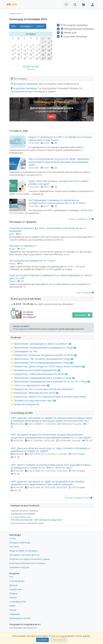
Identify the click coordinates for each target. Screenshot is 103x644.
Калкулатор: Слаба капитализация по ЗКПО (39, 374)
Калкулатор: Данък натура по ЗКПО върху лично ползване (48, 366)
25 (19, 58)
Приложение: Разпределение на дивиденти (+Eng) (43, 348)
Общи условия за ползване (23, 551)
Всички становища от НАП (79, 498)
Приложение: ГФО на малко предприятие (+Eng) (42, 359)
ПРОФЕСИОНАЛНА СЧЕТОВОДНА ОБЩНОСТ (37, 520)
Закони (13, 597)
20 (31, 54)
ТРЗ (11, 577)
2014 (39, 26)
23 (49, 54)
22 (43, 54)
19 (25, 54)
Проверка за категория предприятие (36, 370)
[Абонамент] (84, 4)
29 (43, 58)
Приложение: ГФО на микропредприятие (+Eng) (42, 363)
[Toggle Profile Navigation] (93, 4)
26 (25, 58)
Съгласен (42, 640)
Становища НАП (18, 602)
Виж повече (59, 640)
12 (25, 50)
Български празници (74, 25)
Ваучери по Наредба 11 (23, 246)
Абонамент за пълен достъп (24, 555)
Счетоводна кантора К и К (23, 628)
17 (13, 54)
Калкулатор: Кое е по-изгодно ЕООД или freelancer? (42, 389)
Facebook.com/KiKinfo (23, 514)
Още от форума (85, 293)
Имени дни (69, 33)
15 (43, 50)
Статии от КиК (18, 131)
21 (37, 54)
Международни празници (77, 29)
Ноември (25, 26)
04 (13, 26)
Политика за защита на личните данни (30, 559)
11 (19, 50)
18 (19, 54)
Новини (13, 593)
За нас (13, 538)
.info (12, 4)
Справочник (15, 13)
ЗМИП (12, 606)
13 (31, 50)
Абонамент (82, 315)
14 (37, 50)
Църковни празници (74, 36)
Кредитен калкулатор (25, 404)
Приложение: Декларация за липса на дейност (41, 344)
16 (49, 50)
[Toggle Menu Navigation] (66, 4)
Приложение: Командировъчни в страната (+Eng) (43, 378)
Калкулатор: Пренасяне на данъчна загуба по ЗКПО (44, 355)
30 (49, 58)
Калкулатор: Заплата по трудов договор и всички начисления (48, 397)
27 (31, 58)
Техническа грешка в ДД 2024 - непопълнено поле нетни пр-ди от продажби (48, 230)
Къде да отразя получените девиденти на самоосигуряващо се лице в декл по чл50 (51, 277)
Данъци (13, 585)
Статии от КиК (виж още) (81, 219)
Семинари (15, 614)
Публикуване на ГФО (24, 351)
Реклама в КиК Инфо (20, 543)
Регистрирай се (21, 329)
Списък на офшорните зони (30, 385)
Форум (13, 610)
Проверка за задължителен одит (33, 401)
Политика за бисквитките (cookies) (27, 563)
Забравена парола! (19, 567)
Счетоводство (17, 581)
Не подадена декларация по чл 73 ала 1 (33, 261)
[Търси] (75, 4)
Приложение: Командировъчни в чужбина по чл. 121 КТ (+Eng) (50, 382)
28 (37, 58)
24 (13, 58)
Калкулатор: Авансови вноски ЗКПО (35, 393)
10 (13, 50)
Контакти (14, 547)
